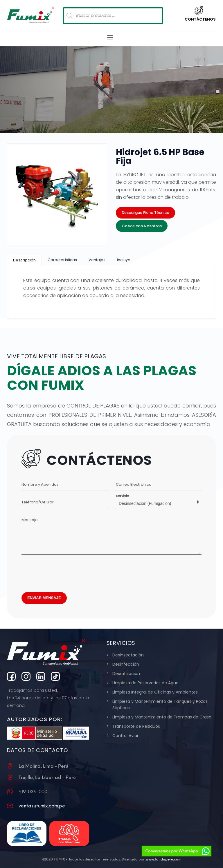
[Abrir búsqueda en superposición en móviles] (113, 16)
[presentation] (66, 572)
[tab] (24, 260)
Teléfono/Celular (38, 502)
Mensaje (30, 520)
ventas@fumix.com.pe (42, 806)
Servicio (122, 496)
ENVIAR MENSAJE (44, 598)
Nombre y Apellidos (40, 484)
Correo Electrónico (134, 484)
